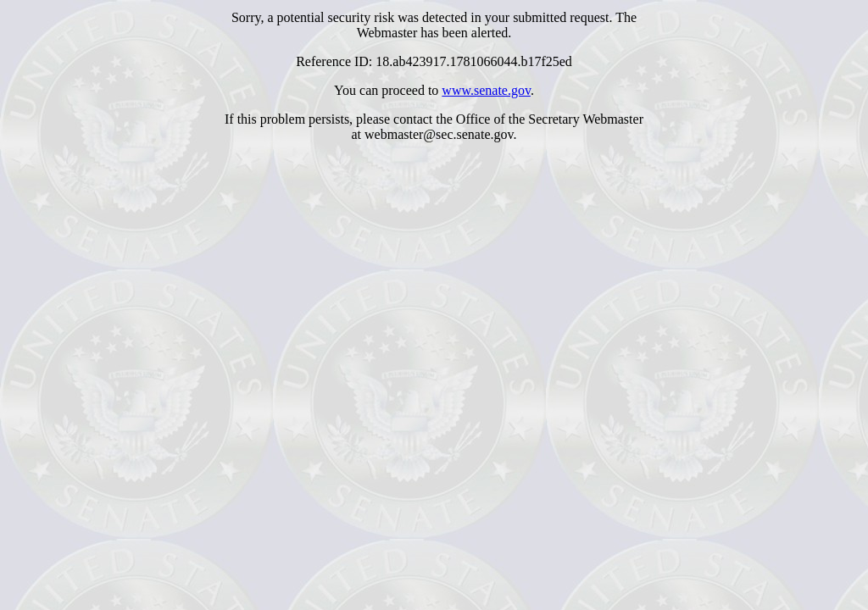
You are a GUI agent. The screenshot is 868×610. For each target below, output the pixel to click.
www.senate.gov (486, 90)
